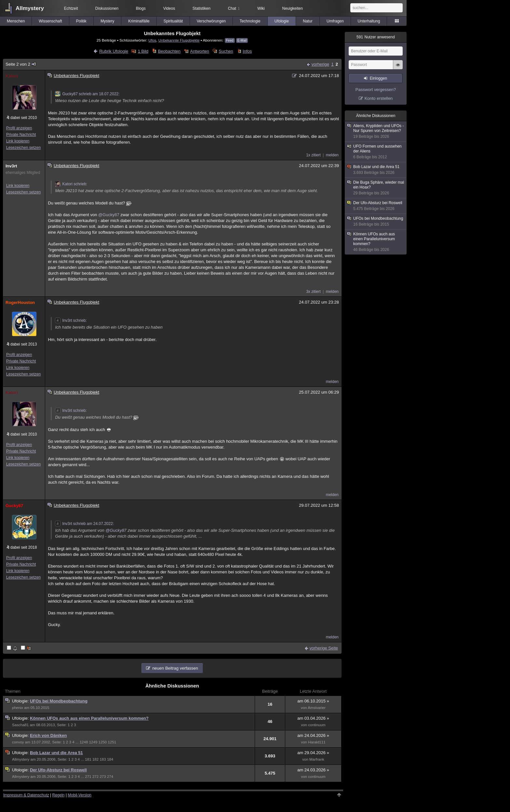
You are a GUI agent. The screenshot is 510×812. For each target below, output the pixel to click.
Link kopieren (18, 141)
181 (88, 759)
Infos (247, 51)
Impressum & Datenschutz (26, 795)
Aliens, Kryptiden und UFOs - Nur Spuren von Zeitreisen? (376, 131)
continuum (317, 725)
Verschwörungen (211, 21)
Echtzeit (71, 8)
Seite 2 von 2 (21, 64)
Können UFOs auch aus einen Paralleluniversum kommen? (89, 718)
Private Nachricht (21, 135)
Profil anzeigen (19, 128)
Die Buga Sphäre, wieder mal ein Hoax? (376, 188)
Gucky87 (14, 506)
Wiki (261, 8)
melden (332, 155)
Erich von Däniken (48, 735)
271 (88, 777)
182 (95, 759)
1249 (93, 742)
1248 (84, 742)
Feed (230, 40)
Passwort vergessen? (376, 90)
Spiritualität (173, 21)
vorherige (320, 64)
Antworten (200, 51)
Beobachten (169, 51)
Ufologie (282, 21)
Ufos (152, 40)
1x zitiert (313, 155)
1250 (103, 742)
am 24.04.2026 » (313, 735)
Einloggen (378, 78)
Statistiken (201, 8)
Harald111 (317, 742)
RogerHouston (20, 302)
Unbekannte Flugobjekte (179, 40)
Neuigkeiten (293, 8)
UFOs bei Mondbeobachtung (59, 701)
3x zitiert (313, 292)
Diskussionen (107, 8)
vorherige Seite (324, 648)
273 (103, 777)
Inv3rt (11, 166)
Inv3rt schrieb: (71, 321)
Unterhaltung (369, 21)
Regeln (59, 795)
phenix (18, 708)
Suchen (226, 51)
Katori (12, 76)
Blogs (141, 8)
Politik (81, 21)
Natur (308, 21)
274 (110, 777)
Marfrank (317, 759)
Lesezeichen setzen (23, 148)
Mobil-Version (80, 795)
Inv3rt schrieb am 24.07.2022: (84, 524)
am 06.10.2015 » (313, 701)
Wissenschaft (50, 21)
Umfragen (335, 21)
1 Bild (143, 51)
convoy (18, 742)
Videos (169, 8)
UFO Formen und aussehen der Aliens (376, 152)
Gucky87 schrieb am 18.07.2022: (87, 94)
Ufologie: (21, 701)
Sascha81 (20, 725)
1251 (112, 742)
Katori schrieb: (71, 184)
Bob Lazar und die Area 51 (56, 753)
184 (110, 759)
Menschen (16, 21)
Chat (234, 8)
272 (95, 777)
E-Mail (242, 40)
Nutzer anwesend (376, 37)
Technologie (250, 21)
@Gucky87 (109, 215)
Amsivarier (317, 708)
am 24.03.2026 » (313, 770)
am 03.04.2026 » (313, 718)
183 (103, 759)
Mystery (107, 21)
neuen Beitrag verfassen (175, 668)
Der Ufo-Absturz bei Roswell (58, 770)
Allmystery (30, 8)
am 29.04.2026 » (313, 753)
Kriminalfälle (139, 21)
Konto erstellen (379, 98)
